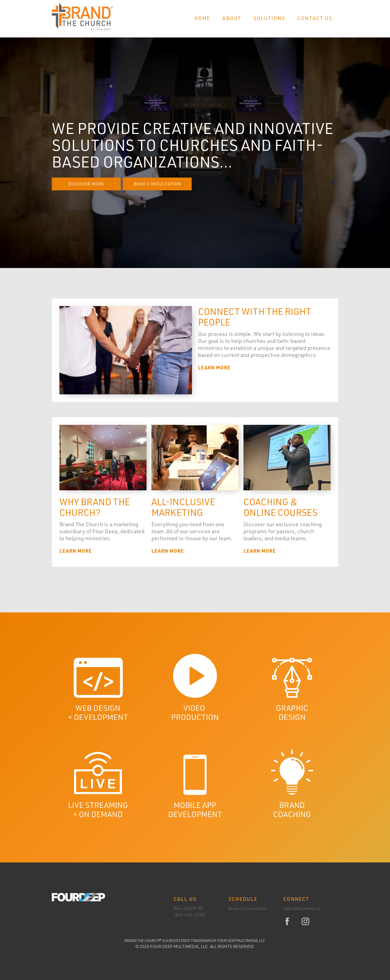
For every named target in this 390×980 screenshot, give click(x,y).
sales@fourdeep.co (302, 908)
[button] (269, 19)
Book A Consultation (248, 908)
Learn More (214, 367)
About (232, 18)
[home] (82, 17)
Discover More (86, 184)
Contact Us (315, 18)
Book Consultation (157, 184)
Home (202, 18)
